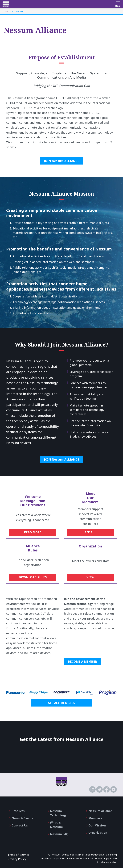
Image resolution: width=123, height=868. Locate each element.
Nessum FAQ (59, 834)
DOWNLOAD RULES (33, 577)
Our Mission (97, 825)
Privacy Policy (17, 859)
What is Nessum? (57, 825)
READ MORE (33, 532)
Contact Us (20, 825)
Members (95, 818)
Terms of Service (18, 855)
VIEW (90, 577)
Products (18, 811)
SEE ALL (90, 532)
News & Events (23, 818)
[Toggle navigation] (118, 4)
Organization (98, 833)
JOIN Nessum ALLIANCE (62, 161)
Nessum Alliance (100, 811)
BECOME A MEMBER (82, 661)
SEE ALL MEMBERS (62, 703)
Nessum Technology (58, 813)
